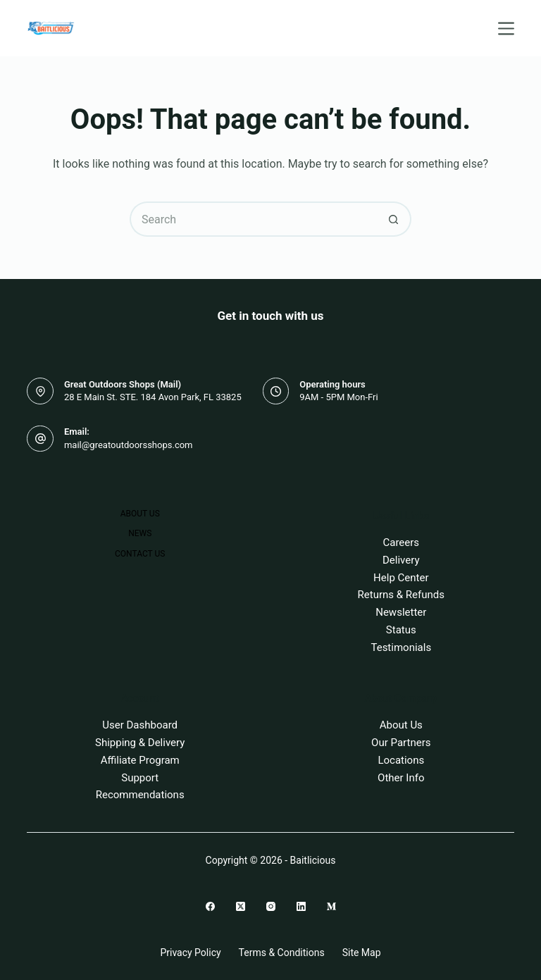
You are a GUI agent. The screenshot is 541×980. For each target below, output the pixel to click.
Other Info (401, 778)
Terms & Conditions (282, 953)
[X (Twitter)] (241, 906)
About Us (140, 514)
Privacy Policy (190, 953)
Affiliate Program (140, 760)
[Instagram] (271, 906)
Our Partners (401, 743)
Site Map (362, 953)
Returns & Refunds (401, 595)
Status (401, 630)
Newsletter (401, 612)
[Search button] (394, 219)
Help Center (401, 578)
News (140, 533)
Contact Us (140, 554)
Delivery (401, 560)
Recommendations (140, 795)
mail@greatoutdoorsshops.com (129, 445)
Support (140, 778)
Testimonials (401, 647)
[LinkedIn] (301, 906)
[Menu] (506, 29)
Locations (401, 760)
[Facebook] (210, 906)
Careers (401, 542)
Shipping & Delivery (140, 743)
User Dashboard (140, 725)
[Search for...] (253, 219)
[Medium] (331, 906)
